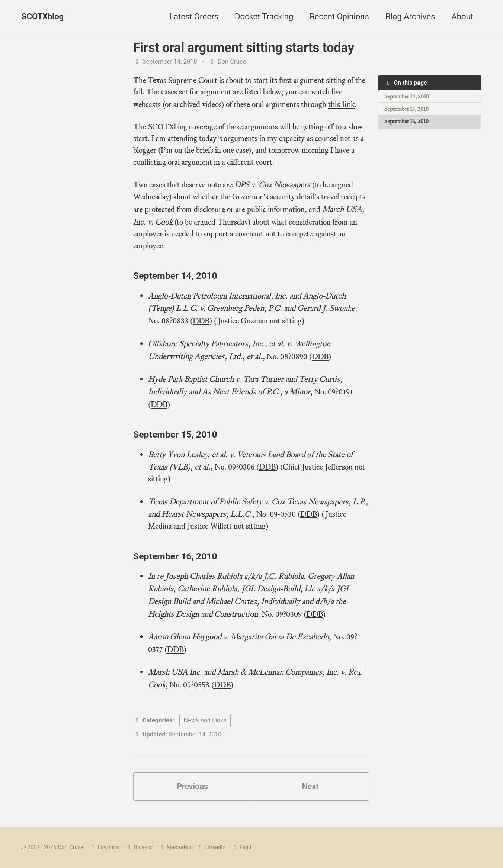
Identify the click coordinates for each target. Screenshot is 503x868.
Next (310, 788)
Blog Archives (410, 17)
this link (352, 105)
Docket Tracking (264, 17)
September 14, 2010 (407, 97)
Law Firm (105, 847)
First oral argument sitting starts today (244, 48)
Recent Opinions (339, 17)
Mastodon (177, 847)
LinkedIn (214, 847)
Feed (245, 847)
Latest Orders (194, 17)
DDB (204, 324)
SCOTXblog (43, 17)
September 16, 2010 (407, 122)
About (462, 17)
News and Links (205, 721)
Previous (193, 788)
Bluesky (140, 847)
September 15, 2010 (407, 110)
